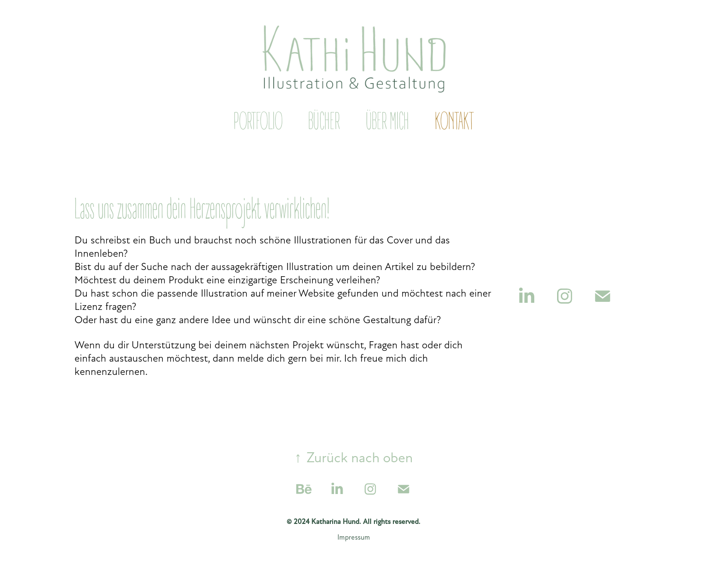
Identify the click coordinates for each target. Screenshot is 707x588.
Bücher (324, 122)
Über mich (387, 122)
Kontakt (454, 122)
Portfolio (258, 122)
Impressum (354, 537)
